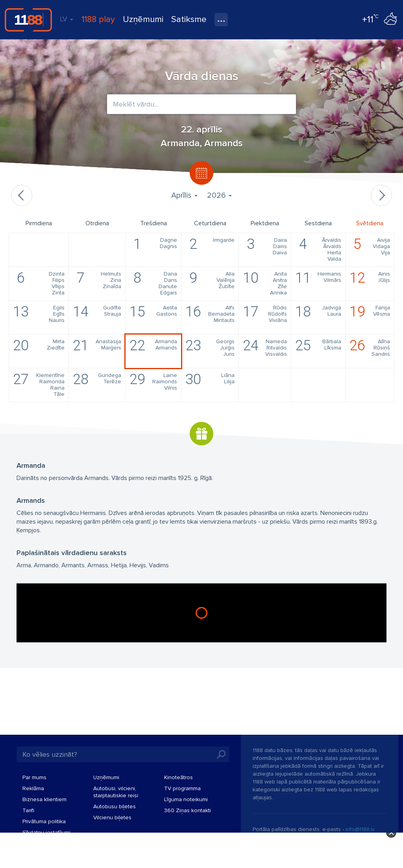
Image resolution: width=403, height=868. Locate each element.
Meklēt (221, 754)
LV (67, 19)
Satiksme (189, 19)
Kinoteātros (178, 777)
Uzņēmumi (143, 19)
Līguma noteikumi (186, 799)
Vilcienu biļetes (112, 817)
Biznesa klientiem (44, 799)
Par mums (34, 777)
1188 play (98, 19)
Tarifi (28, 810)
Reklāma (33, 788)
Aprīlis (184, 195)
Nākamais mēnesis (381, 195)
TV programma (182, 788)
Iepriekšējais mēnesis (22, 195)
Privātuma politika (44, 821)
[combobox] (201, 104)
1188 (28, 20)
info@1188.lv (360, 829)
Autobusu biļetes (115, 806)
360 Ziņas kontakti (188, 810)
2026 (219, 195)
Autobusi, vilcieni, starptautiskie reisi (116, 792)
